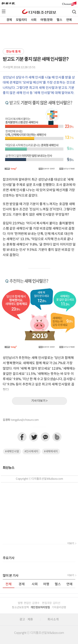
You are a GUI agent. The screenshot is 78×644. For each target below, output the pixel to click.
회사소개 (53, 620)
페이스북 (22, 437)
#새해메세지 (51, 451)
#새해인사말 (12, 451)
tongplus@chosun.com (25, 420)
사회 (34, 20)
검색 (74, 12)
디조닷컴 (39, 12)
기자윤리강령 (59, 607)
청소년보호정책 (20, 607)
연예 (69, 20)
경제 (9, 20)
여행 (46, 584)
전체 (9, 584)
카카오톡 (45, 437)
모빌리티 (21, 20)
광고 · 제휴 (26, 620)
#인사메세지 (31, 451)
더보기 (71, 544)
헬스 (59, 20)
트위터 (34, 437)
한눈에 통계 (13, 52)
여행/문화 (46, 20)
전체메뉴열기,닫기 (4, 11)
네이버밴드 (57, 437)
